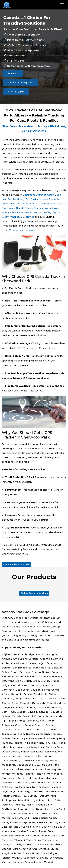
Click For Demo (16, 92)
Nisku (62, 204)
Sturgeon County (46, 195)
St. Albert (52, 204)
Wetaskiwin (52, 208)
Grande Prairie (24, 208)
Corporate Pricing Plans (21, 83)
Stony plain (8, 208)
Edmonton (55, 199)
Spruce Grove (38, 204)
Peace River (31, 212)
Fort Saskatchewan (37, 199)
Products (13, 74)
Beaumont (29, 195)
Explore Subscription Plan (16, 564)
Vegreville (28, 217)
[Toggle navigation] (62, 5)
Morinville (45, 212)
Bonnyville (8, 212)
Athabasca (16, 217)
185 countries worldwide (22, 230)
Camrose (39, 208)
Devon (19, 212)
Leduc (5, 204)
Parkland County (19, 204)
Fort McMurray (16, 199)
